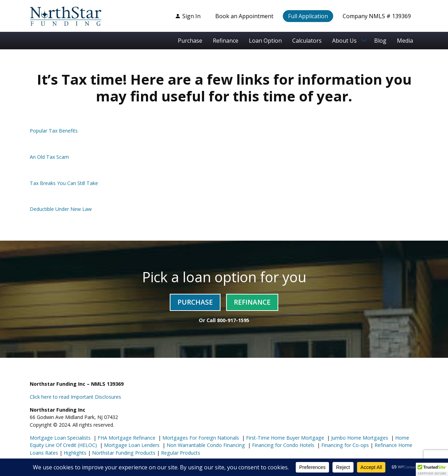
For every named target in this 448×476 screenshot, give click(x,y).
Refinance (226, 41)
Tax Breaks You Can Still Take (64, 183)
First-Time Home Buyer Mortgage (284, 438)
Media (405, 41)
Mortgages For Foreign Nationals (200, 438)
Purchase (190, 41)
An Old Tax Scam (49, 157)
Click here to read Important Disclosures (75, 397)
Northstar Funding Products (123, 453)
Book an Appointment (244, 16)
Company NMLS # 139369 (377, 16)
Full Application (308, 16)
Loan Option (265, 41)
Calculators (307, 41)
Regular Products (180, 453)
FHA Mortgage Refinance (127, 438)
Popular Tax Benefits (54, 131)
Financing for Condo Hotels (282, 445)
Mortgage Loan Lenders (131, 445)
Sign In (188, 16)
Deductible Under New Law (61, 209)
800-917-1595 (233, 320)
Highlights (75, 453)
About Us (344, 41)
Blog (380, 41)
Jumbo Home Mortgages (359, 438)
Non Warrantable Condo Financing (205, 445)
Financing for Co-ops (344, 445)
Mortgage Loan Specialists (60, 438)
